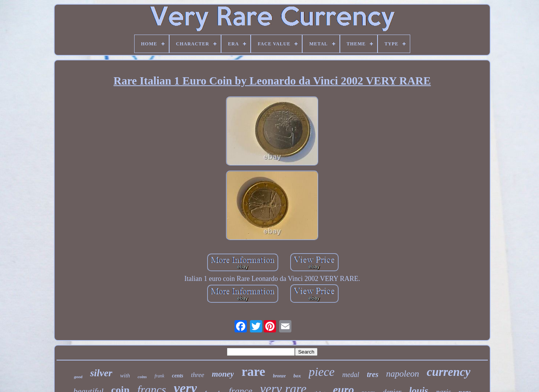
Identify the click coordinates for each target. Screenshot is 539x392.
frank (159, 376)
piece (322, 372)
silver (101, 373)
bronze (279, 376)
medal (351, 375)
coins (142, 377)
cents (178, 376)
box (297, 376)
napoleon (403, 374)
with (125, 375)
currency (449, 372)
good (78, 377)
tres (373, 374)
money (223, 374)
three (198, 375)
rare (253, 371)
